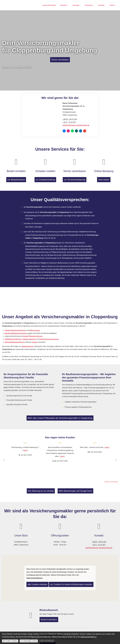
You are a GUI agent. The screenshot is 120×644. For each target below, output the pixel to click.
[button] (4, 460)
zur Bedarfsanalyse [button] (16, 177)
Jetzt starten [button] (104, 177)
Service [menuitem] (112, 5)
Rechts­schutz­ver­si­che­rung (49, 338)
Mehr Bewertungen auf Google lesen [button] (70, 490)
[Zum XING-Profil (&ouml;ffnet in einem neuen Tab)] (76, 131)
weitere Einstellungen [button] (47, 641)
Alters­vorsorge (34, 329)
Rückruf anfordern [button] (50, 618)
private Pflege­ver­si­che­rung (33, 335)
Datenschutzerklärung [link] (34, 577)
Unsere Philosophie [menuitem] (49, 5)
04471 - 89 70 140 (70, 119)
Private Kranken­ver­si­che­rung (15, 329)
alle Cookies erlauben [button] (35, 583)
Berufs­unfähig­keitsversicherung (16, 332)
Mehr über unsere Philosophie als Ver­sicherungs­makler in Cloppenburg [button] (60, 418)
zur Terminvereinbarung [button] (75, 177)
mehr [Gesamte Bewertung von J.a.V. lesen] (62, 456)
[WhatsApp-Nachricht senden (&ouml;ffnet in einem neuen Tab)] (72, 131)
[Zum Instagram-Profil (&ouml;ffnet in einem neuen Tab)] (68, 131)
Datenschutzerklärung (88, 637)
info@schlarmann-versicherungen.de (76, 125)
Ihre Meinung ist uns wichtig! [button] (48, 490)
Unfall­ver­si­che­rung (29, 338)
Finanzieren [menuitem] (89, 5)
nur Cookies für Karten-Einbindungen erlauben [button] (61, 583)
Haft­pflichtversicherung (13, 338)
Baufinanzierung (28, 345)
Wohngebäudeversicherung (15, 341)
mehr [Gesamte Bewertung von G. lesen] (25, 450)
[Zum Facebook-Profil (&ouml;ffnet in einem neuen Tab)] (64, 131)
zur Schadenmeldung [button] (45, 177)
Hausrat (35, 341)
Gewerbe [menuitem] (101, 5)
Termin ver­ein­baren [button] (60, 60)
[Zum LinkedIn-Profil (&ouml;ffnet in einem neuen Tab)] (81, 131)
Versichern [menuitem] (63, 5)
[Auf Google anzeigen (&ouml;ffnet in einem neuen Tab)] (85, 131)
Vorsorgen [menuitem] (76, 5)
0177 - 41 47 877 (70, 122)
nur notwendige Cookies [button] (29, 641)
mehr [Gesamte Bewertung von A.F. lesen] (107, 447)
